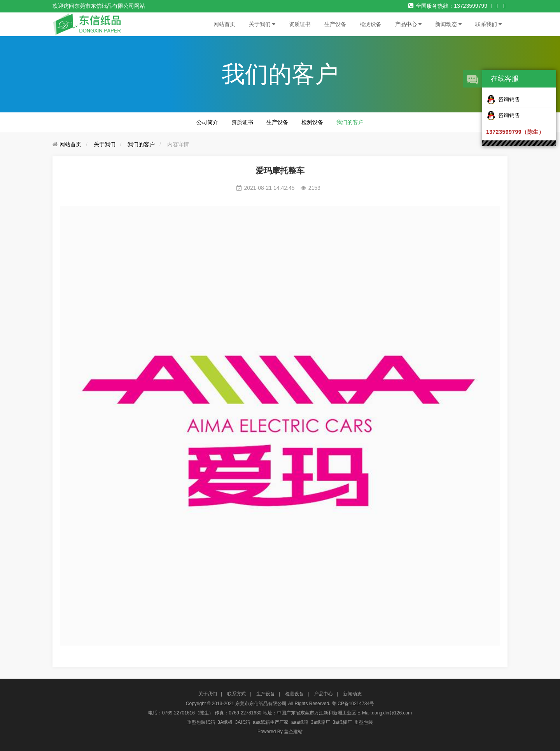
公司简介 (207, 122)
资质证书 (300, 24)
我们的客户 (350, 122)
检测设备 (371, 24)
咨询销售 (503, 100)
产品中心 (408, 24)
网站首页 (224, 24)
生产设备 (335, 24)
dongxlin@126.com (392, 713)
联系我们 (488, 24)
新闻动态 (448, 24)
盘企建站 (293, 732)
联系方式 (236, 694)
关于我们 (262, 24)
